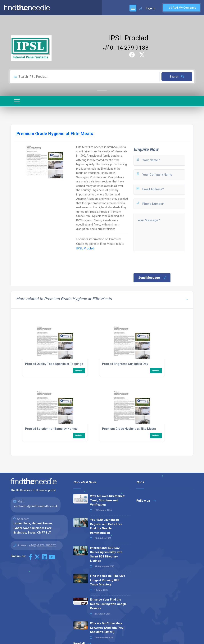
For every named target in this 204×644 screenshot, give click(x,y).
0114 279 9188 (126, 48)
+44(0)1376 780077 (42, 545)
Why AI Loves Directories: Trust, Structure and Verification (108, 500)
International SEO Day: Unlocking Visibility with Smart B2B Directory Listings (106, 554)
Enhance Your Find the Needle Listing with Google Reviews (108, 604)
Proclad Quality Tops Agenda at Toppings (54, 364)
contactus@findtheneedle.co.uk (36, 506)
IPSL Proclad (129, 38)
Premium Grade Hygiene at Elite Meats (129, 429)
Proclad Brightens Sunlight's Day (125, 364)
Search (177, 77)
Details (79, 371)
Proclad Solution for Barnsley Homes (51, 429)
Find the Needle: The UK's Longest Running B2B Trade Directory (108, 580)
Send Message (152, 278)
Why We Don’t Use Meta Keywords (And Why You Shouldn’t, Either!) (107, 628)
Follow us (146, 501)
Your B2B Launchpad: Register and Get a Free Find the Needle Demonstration (106, 526)
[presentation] (162, 262)
